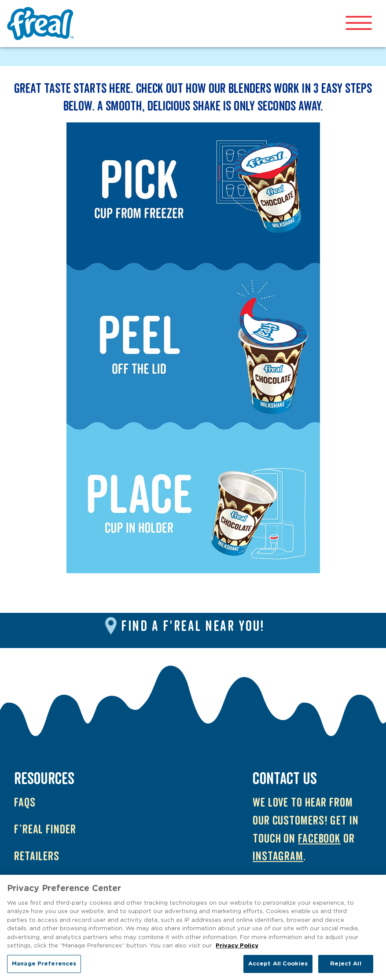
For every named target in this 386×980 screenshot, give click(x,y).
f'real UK (42, 24)
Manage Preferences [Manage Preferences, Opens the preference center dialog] (44, 967)
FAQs (25, 803)
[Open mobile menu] (359, 24)
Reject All (346, 967)
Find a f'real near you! (193, 627)
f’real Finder (45, 830)
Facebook (319, 839)
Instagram (278, 857)
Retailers (37, 857)
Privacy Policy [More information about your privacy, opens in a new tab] (237, 949)
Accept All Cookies (278, 967)
